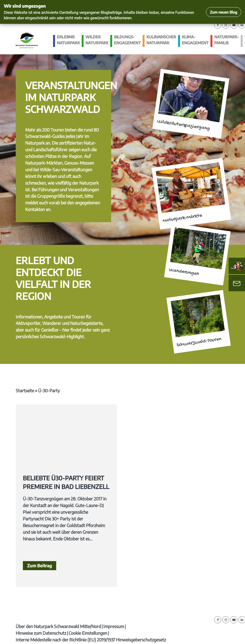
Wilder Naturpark (97, 40)
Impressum (114, 626)
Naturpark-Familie (227, 40)
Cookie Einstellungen (88, 633)
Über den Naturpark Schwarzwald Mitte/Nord (58, 626)
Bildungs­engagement (127, 40)
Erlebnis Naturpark (68, 40)
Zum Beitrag (40, 566)
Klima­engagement (195, 40)
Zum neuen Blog (224, 12)
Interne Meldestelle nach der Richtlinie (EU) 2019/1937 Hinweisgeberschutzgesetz (91, 640)
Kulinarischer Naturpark (161, 40)
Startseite (25, 390)
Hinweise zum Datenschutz (41, 633)
